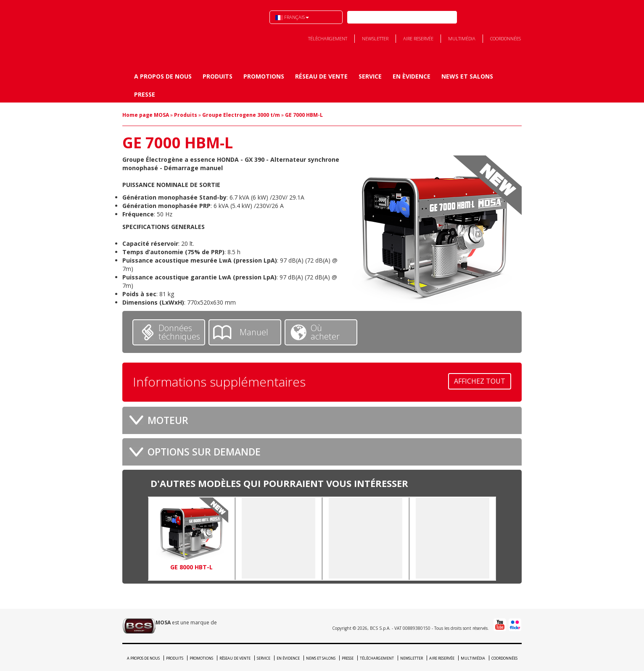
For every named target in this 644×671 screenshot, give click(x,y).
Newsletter (375, 38)
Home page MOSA (146, 115)
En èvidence (412, 76)
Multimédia (462, 38)
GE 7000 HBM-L (304, 115)
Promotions (264, 76)
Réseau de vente (321, 76)
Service (370, 76)
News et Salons (467, 76)
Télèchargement (328, 38)
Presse (145, 94)
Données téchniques (179, 332)
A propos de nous (163, 76)
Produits (218, 76)
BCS (165, 30)
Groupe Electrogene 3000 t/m (241, 115)
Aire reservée (418, 38)
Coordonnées (505, 38)
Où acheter (325, 332)
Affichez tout (480, 381)
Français (292, 17)
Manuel (254, 332)
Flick (521, 17)
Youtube (506, 17)
